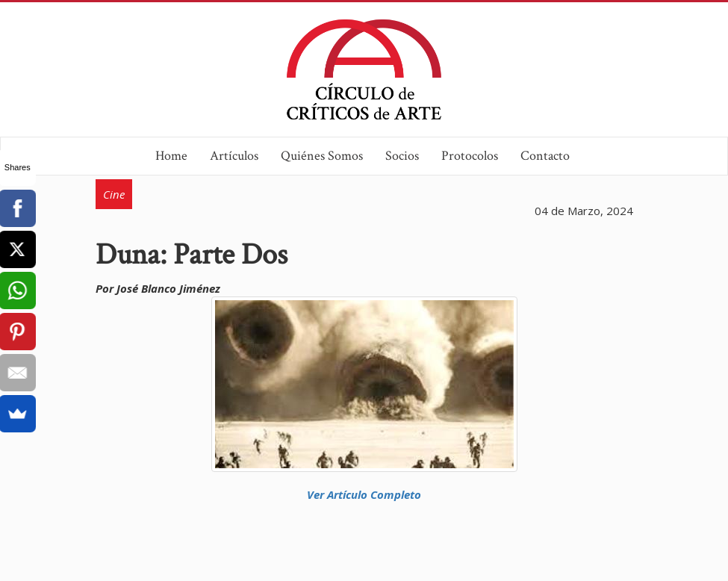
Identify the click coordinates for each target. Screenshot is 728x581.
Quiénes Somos (322, 156)
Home (171, 156)
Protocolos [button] (470, 156)
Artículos (234, 156)
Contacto (545, 156)
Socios (402, 156)
